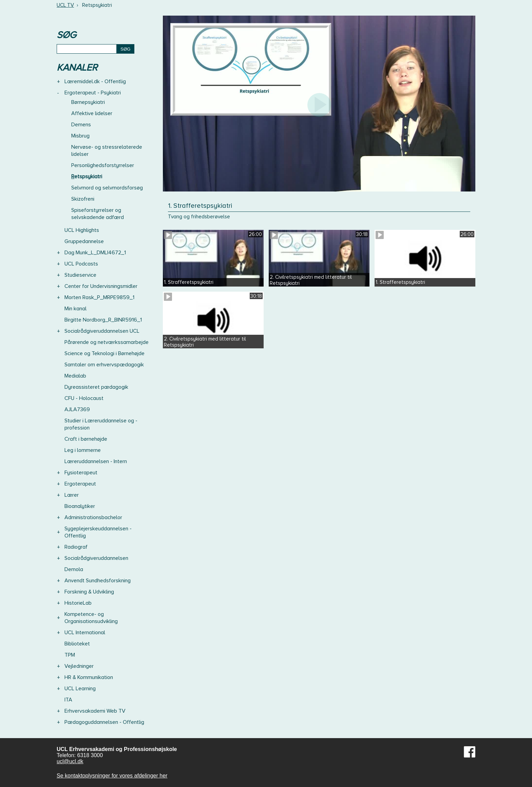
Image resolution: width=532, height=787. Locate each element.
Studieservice (80, 275)
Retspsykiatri (87, 177)
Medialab (75, 376)
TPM (70, 655)
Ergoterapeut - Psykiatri (93, 93)
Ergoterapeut (80, 484)
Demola (74, 569)
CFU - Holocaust (84, 398)
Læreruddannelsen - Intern (96, 461)
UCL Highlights (82, 230)
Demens (81, 125)
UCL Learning (80, 689)
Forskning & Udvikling (89, 592)
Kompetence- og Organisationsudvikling (91, 618)
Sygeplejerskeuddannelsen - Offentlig (98, 532)
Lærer (72, 495)
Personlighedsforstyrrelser (103, 165)
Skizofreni (83, 199)
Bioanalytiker (80, 506)
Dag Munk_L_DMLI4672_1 (95, 253)
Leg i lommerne (83, 450)
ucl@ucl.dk (70, 761)
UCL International (85, 633)
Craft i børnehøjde (86, 439)
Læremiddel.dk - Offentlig (95, 81)
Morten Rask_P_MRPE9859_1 (99, 297)
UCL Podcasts (81, 264)
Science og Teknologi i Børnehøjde (104, 353)
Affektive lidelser (92, 113)
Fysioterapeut (81, 473)
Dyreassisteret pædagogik (96, 387)
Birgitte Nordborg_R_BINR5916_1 (103, 320)
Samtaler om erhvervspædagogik (104, 365)
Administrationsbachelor (93, 517)
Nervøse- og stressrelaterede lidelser (107, 151)
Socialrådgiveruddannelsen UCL (102, 331)
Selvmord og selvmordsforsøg (107, 188)
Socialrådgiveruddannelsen (96, 558)
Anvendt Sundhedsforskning (98, 581)
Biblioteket (77, 644)
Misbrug (80, 136)
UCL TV (65, 5)
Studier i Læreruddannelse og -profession (101, 424)
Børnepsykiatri (88, 102)
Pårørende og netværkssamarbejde (107, 342)
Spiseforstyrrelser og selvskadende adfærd (98, 214)
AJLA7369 (77, 409)
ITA (68, 700)
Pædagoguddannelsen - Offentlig (104, 722)
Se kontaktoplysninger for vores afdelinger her (112, 776)
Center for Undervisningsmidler (101, 286)
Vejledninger (79, 666)
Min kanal (75, 309)
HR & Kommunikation (89, 677)
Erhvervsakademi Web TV (95, 711)
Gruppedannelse (84, 241)
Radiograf (76, 547)
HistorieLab (78, 603)
